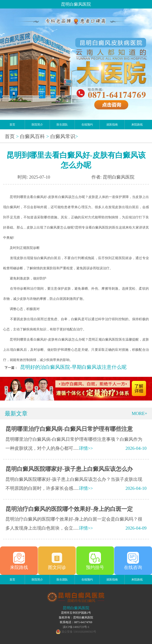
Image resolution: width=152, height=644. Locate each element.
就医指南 (112, 125)
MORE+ (139, 413)
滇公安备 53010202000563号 (79, 632)
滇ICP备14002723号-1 (76, 627)
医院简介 (37, 125)
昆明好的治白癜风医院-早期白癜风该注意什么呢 (73, 367)
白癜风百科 (32, 136)
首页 (12, 125)
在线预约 (87, 125)
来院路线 (137, 125)
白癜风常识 (63, 136)
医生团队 (62, 125)
